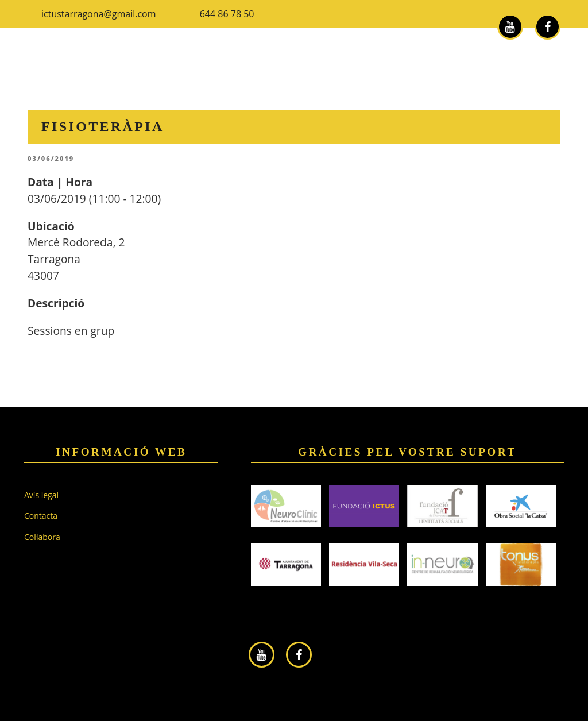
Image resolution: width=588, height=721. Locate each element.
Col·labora (42, 537)
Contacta (41, 516)
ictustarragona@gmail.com (99, 14)
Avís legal (41, 495)
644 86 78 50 (227, 14)
